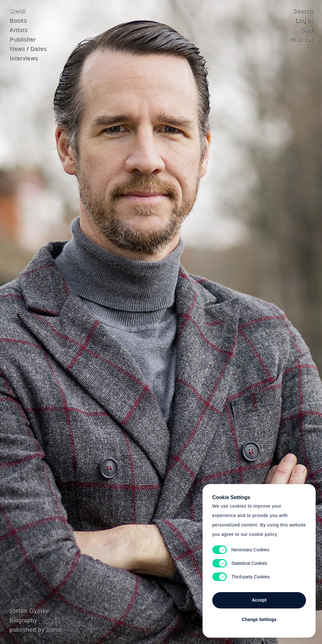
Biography (23, 620)
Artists (18, 30)
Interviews (24, 58)
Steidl (17, 11)
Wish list (301, 39)
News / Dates (28, 49)
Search (303, 11)
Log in (304, 20)
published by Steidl (36, 630)
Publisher (22, 39)
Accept (259, 600)
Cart (307, 30)
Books (18, 20)
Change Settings (259, 619)
